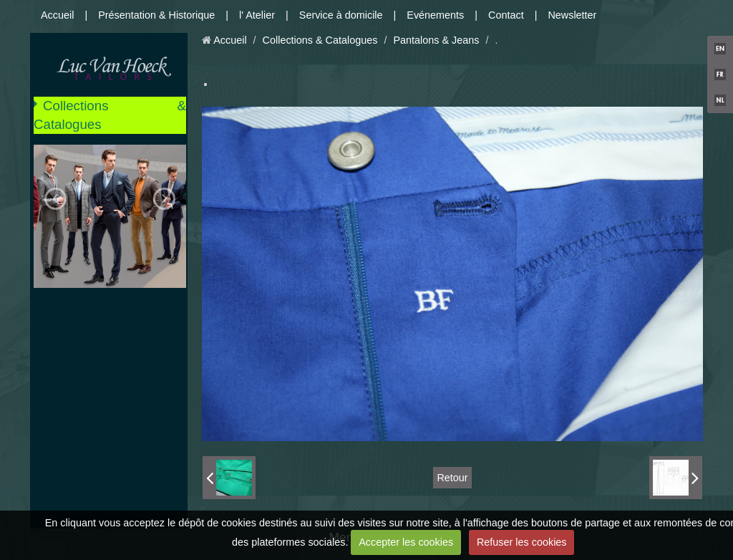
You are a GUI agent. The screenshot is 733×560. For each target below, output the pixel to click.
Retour (452, 478)
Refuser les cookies (522, 542)
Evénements (435, 15)
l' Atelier (257, 15)
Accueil (57, 15)
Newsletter (572, 15)
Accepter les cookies (406, 542)
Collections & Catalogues (110, 115)
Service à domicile (341, 15)
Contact (506, 15)
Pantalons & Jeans (436, 40)
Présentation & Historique (156, 15)
